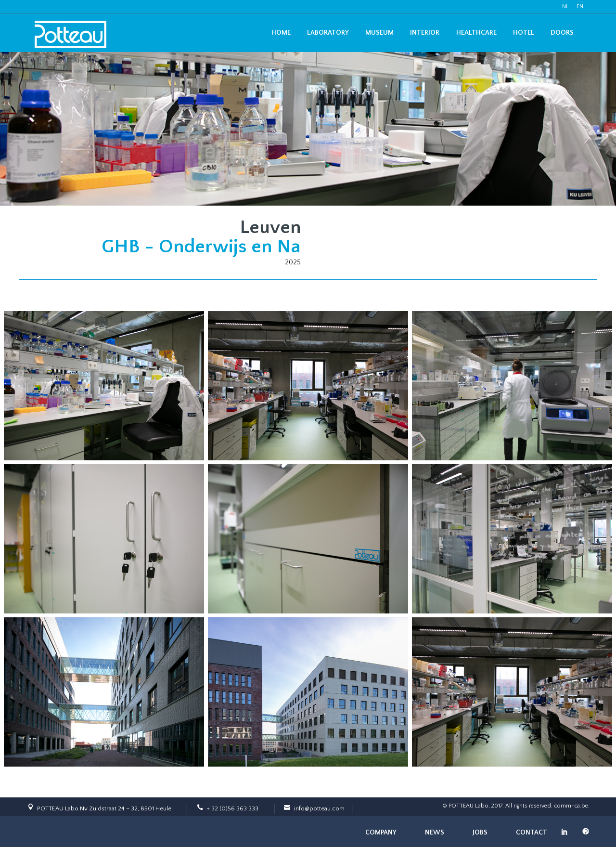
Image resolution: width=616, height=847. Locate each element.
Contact (532, 833)
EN (580, 7)
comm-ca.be (571, 806)
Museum (379, 33)
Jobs (480, 833)
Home (281, 33)
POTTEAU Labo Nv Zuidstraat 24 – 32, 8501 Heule (104, 808)
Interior (425, 33)
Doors (562, 33)
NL (565, 7)
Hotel (524, 33)
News (435, 833)
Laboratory (328, 33)
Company (381, 833)
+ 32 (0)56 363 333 (232, 808)
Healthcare (476, 33)
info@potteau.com (319, 808)
